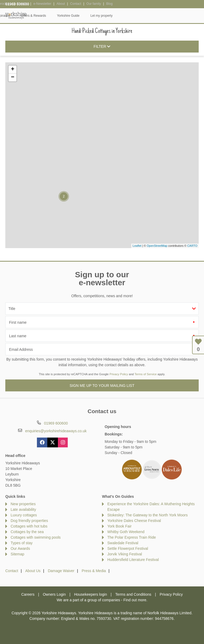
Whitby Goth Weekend (126, 532)
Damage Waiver (61, 571)
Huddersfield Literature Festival (133, 560)
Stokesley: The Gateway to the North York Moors (147, 515)
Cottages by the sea (27, 532)
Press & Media (94, 571)
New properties (23, 504)
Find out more (135, 600)
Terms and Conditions (133, 594)
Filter (102, 47)
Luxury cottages (24, 515)
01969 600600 (17, 4)
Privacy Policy (119, 374)
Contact (12, 571)
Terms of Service (146, 374)
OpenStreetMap (157, 246)
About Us (33, 571)
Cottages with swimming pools (36, 537)
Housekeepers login (91, 594)
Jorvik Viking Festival (125, 554)
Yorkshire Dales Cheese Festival (134, 521)
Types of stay (22, 543)
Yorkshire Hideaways (16, 15)
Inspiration (89, 16)
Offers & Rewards (120, 16)
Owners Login (54, 594)
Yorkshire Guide (154, 16)
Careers (28, 594)
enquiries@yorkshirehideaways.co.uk (56, 431)
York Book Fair (119, 526)
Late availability (23, 509)
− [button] (13, 77)
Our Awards (20, 548)
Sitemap (17, 554)
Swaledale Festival (123, 543)
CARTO (192, 246)
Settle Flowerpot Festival (128, 548)
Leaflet (137, 246)
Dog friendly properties (29, 521)
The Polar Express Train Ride (132, 537)
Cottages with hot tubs (29, 526)
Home (36, 16)
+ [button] (13, 70)
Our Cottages (61, 16)
